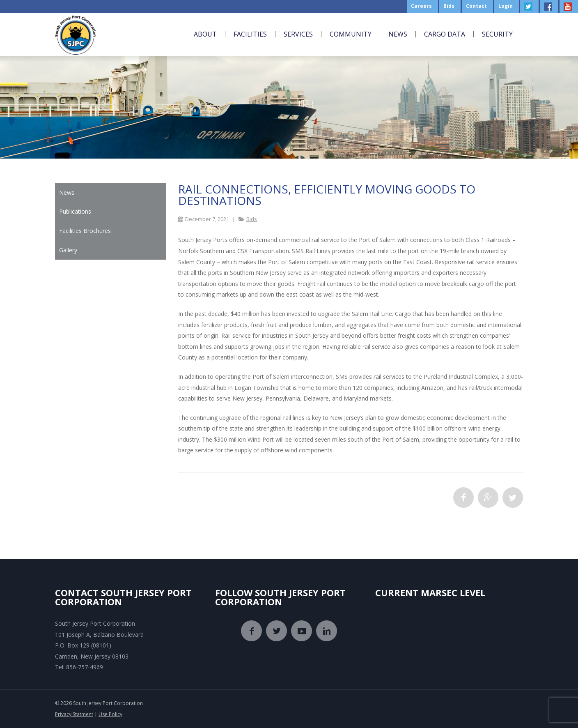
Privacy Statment (74, 714)
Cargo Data (445, 34)
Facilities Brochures (85, 231)
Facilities (250, 34)
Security (497, 34)
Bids (252, 219)
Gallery (68, 250)
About (205, 34)
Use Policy (110, 714)
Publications (75, 211)
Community (351, 34)
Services (298, 34)
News (398, 34)
